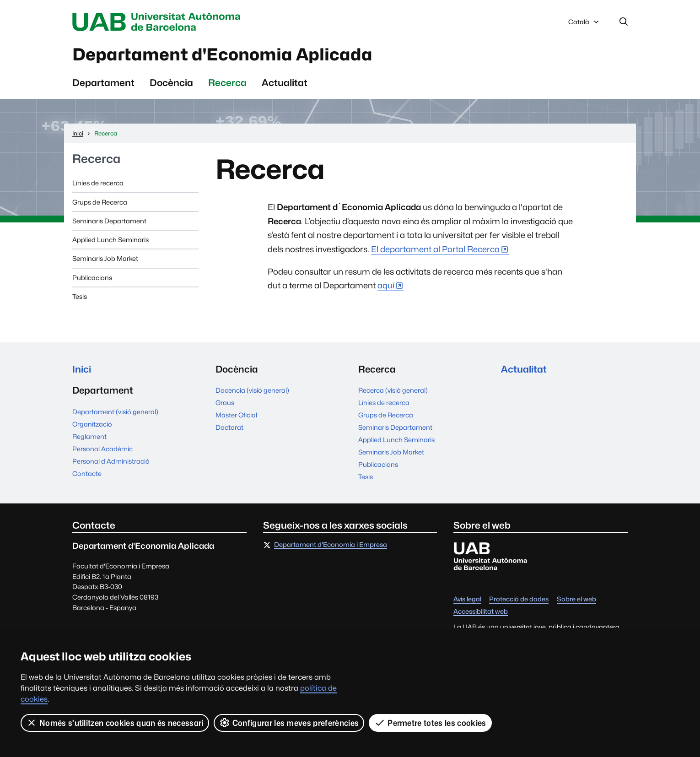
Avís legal (467, 599)
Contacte (87, 473)
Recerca (227, 83)
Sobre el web (576, 599)
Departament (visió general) (115, 412)
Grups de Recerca (100, 202)
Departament (103, 83)
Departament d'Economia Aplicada (222, 54)
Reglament (89, 436)
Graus (225, 403)
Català (584, 24)
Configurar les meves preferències (289, 723)
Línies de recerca (98, 183)
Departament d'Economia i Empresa (331, 545)
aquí (386, 285)
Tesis (80, 296)
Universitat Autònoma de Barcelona (159, 22)
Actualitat (285, 83)
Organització (92, 424)
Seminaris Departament (109, 221)
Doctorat (229, 427)
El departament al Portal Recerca (435, 249)
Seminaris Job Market (105, 258)
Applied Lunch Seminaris (110, 240)
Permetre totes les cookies (430, 723)
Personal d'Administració (111, 461)
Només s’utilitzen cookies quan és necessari (115, 723)
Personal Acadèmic (102, 449)
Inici (82, 369)
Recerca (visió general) (393, 390)
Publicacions (92, 278)
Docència (171, 83)
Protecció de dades (519, 599)
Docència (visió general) (252, 390)
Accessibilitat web (481, 612)
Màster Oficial (236, 415)
